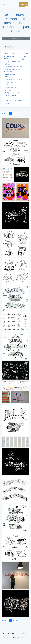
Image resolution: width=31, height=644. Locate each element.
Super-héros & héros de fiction (14, 101)
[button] (27, 54)
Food (6, 85)
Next (17, 113)
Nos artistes (16, 39)
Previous (5, 113)
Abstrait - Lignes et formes (13, 61)
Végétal (7, 103)
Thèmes (7, 59)
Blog (23, 633)
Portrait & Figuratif (10, 95)
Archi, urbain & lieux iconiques (14, 67)
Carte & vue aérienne (11, 74)
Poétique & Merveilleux (12, 93)
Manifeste (6, 638)
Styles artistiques (9, 56)
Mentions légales (18, 638)
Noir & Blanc (8, 90)
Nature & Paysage (10, 87)
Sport (6, 98)
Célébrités (8, 77)
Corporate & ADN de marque (14, 79)
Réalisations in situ (10, 53)
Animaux (7, 64)
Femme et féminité (10, 82)
